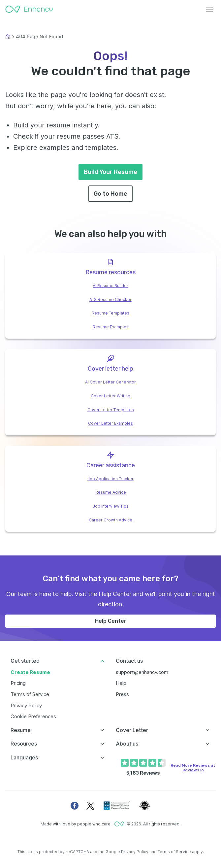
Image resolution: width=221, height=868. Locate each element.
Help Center (111, 621)
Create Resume (30, 672)
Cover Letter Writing (110, 396)
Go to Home (110, 194)
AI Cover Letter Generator (110, 382)
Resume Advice (111, 492)
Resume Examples (111, 327)
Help (121, 683)
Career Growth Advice (110, 520)
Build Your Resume (110, 172)
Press (122, 694)
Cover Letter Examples (110, 423)
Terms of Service (30, 694)
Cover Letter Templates (111, 410)
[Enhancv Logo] (29, 10)
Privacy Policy (26, 705)
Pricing (18, 683)
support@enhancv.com (142, 672)
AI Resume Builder (110, 286)
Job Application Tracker (110, 479)
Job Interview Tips (111, 506)
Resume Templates (110, 313)
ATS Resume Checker (110, 300)
